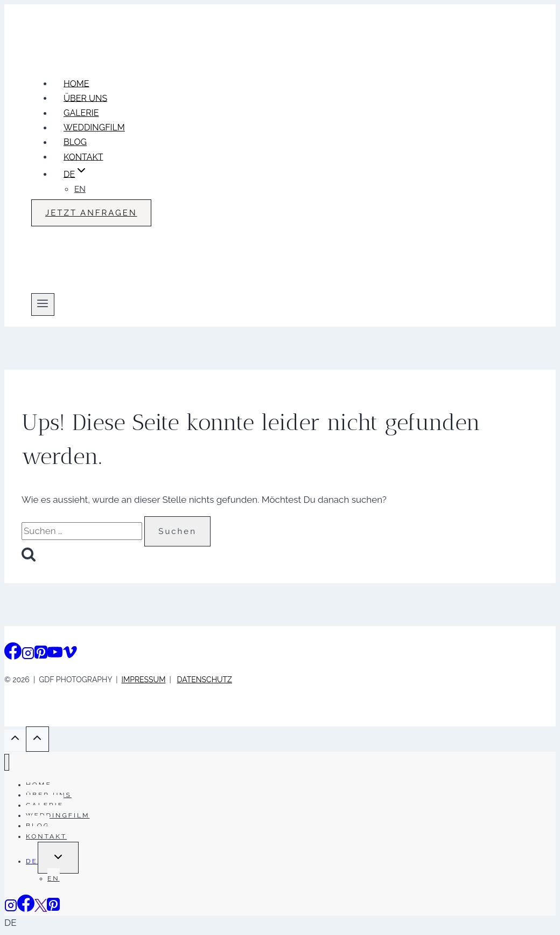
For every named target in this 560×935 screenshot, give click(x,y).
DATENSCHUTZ (205, 680)
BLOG (75, 142)
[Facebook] (13, 655)
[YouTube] (55, 655)
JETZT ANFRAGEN (91, 213)
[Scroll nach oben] (15, 740)
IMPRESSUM (144, 680)
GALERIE (81, 113)
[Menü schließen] (7, 762)
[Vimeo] (70, 655)
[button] (280, 923)
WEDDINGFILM (94, 127)
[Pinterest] (41, 655)
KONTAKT (83, 157)
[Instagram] (28, 655)
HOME (76, 83)
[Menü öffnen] (43, 304)
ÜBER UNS (85, 98)
